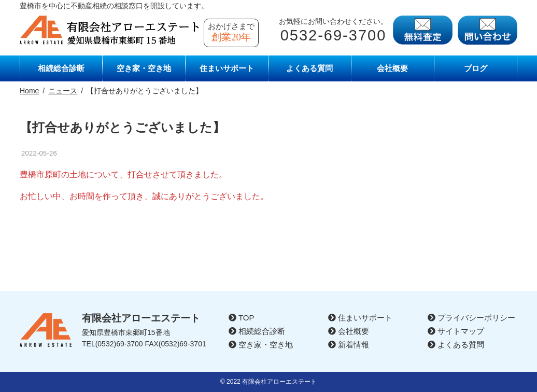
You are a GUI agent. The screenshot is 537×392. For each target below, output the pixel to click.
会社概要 (392, 68)
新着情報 (349, 345)
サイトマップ (456, 331)
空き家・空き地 (144, 68)
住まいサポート (227, 68)
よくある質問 (309, 68)
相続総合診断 (61, 68)
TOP (241, 318)
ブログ (476, 68)
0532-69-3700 (334, 35)
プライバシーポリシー (471, 318)
